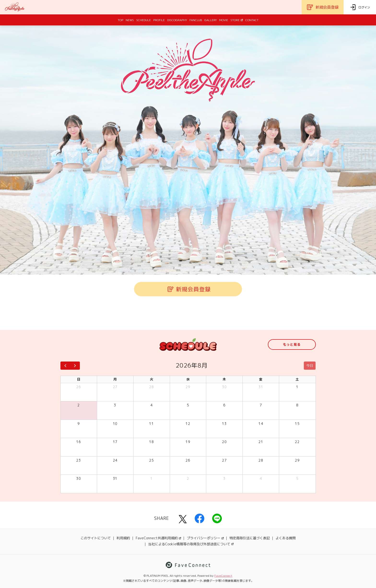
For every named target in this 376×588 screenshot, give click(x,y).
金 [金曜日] (261, 379)
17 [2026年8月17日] (115, 442)
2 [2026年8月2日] (79, 405)
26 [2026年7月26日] (79, 387)
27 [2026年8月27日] (224, 460)
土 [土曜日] (297, 379)
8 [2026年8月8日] (297, 405)
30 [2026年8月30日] (79, 478)
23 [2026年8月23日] (79, 460)
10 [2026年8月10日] (115, 424)
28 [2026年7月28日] (151, 387)
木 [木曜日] (224, 379)
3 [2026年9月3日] (224, 478)
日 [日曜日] (79, 379)
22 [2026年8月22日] (297, 442)
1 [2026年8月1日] (297, 387)
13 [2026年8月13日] (224, 424)
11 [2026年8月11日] (151, 424)
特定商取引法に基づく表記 (250, 538)
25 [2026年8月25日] (151, 460)
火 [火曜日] (152, 379)
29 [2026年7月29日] (188, 387)
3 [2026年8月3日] (115, 405)
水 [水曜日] (188, 379)
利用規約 (123, 538)
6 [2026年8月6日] (224, 405)
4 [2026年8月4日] (152, 405)
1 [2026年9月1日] (152, 478)
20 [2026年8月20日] (224, 442)
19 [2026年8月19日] (188, 442)
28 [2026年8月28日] (261, 460)
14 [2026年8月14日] (261, 424)
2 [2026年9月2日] (188, 478)
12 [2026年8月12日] (188, 424)
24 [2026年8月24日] (115, 460)
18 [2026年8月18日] (151, 442)
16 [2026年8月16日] (79, 442)
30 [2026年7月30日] (224, 387)
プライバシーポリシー (205, 538)
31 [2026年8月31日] (115, 478)
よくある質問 (286, 538)
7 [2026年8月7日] (261, 405)
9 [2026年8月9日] (79, 424)
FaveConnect (223, 576)
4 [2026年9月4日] (261, 478)
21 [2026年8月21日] (261, 442)
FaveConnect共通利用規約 (158, 538)
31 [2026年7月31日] (261, 387)
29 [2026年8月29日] (297, 460)
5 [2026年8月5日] (188, 405)
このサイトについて (96, 538)
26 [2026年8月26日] (188, 460)
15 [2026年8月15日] (297, 424)
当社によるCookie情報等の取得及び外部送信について (191, 544)
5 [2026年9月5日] (297, 478)
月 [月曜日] (115, 379)
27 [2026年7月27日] (115, 387)
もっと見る (292, 344)
